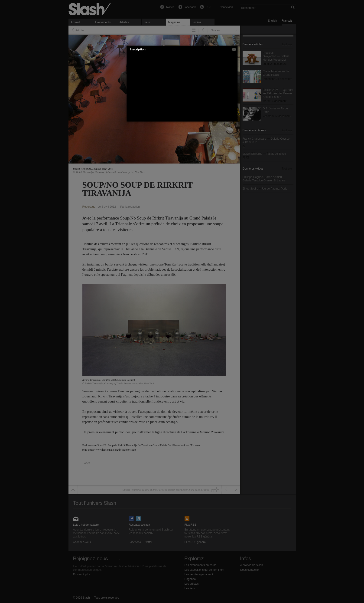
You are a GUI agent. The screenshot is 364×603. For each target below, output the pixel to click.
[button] (234, 49)
